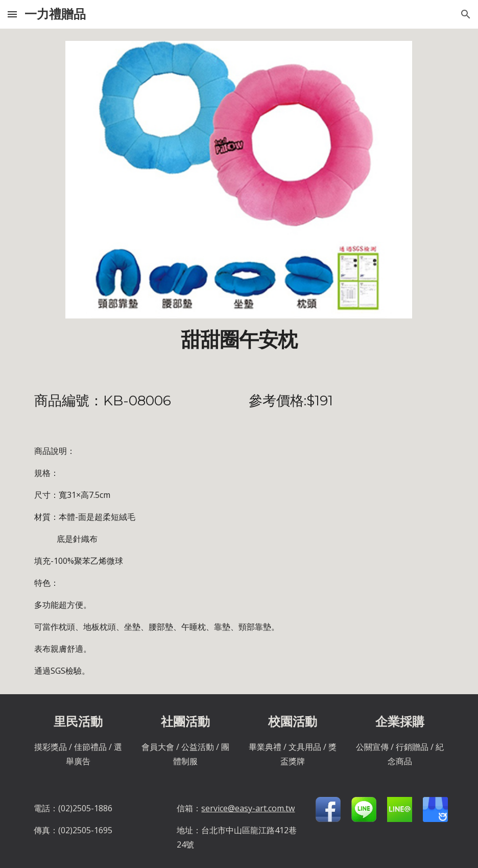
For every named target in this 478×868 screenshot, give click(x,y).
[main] (239, 340)
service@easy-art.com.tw (248, 808)
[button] (12, 14)
